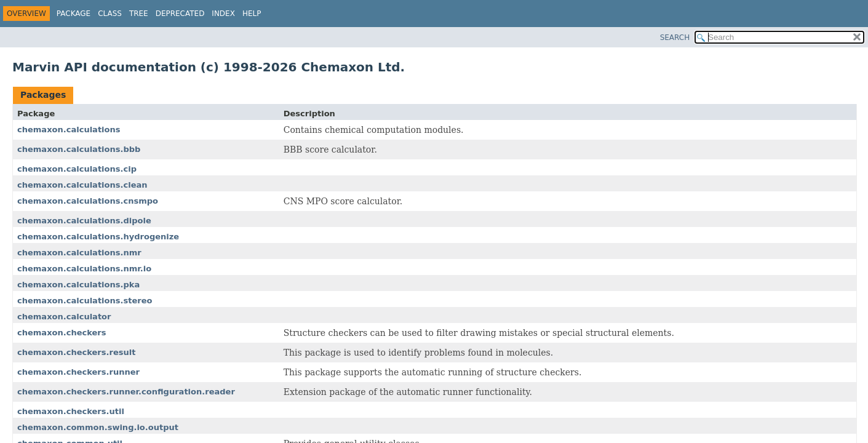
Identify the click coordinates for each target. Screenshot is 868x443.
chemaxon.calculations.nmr (79, 253)
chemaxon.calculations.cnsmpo (88, 201)
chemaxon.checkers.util (71, 411)
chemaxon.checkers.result (76, 352)
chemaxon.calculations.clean (82, 185)
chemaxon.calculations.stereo (85, 301)
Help (252, 14)
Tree (139, 14)
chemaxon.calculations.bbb (79, 149)
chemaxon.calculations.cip (77, 169)
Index (223, 14)
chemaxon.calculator (64, 317)
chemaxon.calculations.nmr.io (84, 269)
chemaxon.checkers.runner (78, 372)
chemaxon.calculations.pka (78, 285)
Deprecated (180, 14)
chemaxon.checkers (62, 333)
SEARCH (675, 38)
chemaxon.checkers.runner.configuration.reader (126, 392)
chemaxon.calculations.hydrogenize (98, 237)
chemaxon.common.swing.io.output (98, 427)
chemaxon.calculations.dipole (84, 221)
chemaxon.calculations (69, 130)
